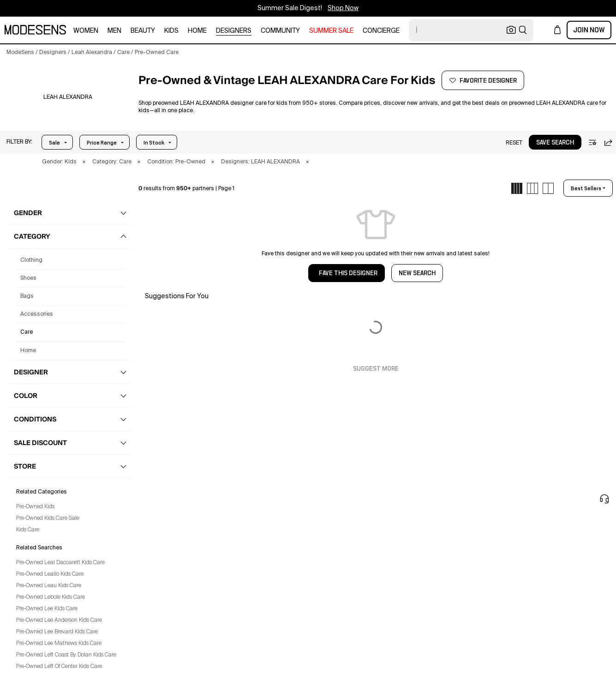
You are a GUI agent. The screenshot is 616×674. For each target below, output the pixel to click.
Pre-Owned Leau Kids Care (49, 586)
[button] (19, 142)
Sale (54, 143)
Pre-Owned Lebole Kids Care (51, 597)
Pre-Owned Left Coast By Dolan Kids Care (66, 655)
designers (234, 31)
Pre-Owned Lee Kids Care (47, 609)
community (280, 31)
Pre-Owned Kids (35, 507)
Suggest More (376, 369)
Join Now (589, 30)
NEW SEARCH (417, 273)
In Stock (154, 143)
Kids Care (28, 530)
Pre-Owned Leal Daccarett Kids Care (60, 563)
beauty (143, 31)
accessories (37, 314)
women (86, 31)
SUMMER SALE (331, 31)
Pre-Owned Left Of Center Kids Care (59, 667)
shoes (28, 278)
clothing (31, 260)
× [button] (84, 162)
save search (555, 143)
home (197, 31)
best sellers (586, 188)
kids (171, 31)
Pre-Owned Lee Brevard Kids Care (57, 632)
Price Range (102, 143)
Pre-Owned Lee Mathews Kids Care (59, 644)
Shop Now (343, 8)
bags (27, 296)
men (114, 31)
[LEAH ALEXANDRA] (68, 97)
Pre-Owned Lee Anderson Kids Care (59, 620)
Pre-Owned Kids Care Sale (48, 518)
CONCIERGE (381, 31)
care (27, 332)
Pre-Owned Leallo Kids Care (50, 574)
